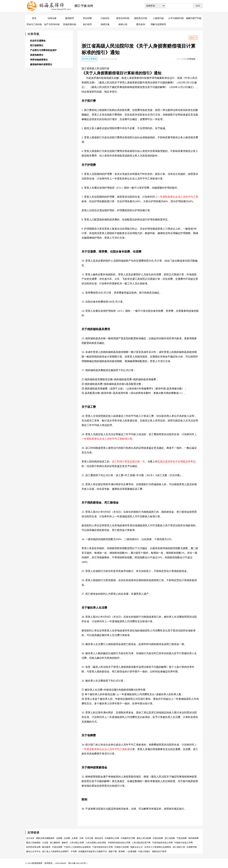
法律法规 (52, 18)
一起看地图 (131, 851)
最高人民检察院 (33, 843)
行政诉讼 (105, 18)
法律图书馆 (192, 847)
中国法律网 (57, 847)
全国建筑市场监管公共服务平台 (93, 851)
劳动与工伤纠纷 (34, 24)
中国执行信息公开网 (183, 843)
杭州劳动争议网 (33, 847)
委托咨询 (141, 24)
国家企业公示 (136, 847)
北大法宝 (30, 838)
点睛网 (59, 838)
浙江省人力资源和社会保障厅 (55, 851)
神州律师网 (193, 838)
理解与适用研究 (158, 24)
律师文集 (105, 24)
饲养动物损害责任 (39, 60)
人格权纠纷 (158, 18)
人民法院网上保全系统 (96, 843)
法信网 (67, 838)
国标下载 (113, 851)
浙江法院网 (170, 838)
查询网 (122, 851)
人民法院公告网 (77, 843)
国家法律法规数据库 (45, 838)
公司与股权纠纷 (176, 18)
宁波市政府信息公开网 (162, 843)
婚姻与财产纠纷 (194, 18)
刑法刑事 (87, 18)
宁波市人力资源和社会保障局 (77, 847)
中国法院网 (158, 838)
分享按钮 (191, 59)
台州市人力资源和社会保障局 (158, 847)
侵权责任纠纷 (141, 18)
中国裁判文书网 (128, 838)
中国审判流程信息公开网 (119, 843)
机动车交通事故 (90, 59)
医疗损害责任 (37, 45)
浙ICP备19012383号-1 (78, 863)
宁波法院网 (182, 838)
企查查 (75, 838)
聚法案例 (46, 847)
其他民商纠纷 (70, 24)
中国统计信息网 (122, 847)
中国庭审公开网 (112, 838)
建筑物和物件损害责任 (41, 64)
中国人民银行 (144, 851)
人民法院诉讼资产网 (141, 843)
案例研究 (70, 18)
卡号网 (74, 851)
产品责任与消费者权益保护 (43, 50)
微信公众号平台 (33, 851)
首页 (34, 18)
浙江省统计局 (179, 847)
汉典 (81, 838)
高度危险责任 (37, 55)
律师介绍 (123, 24)
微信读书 (99, 838)
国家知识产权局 (159, 851)
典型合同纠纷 (123, 18)
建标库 (65, 843)
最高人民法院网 (144, 838)
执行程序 (87, 24)
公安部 (45, 843)
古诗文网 (89, 838)
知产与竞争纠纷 (52, 24)
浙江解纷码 (55, 843)
